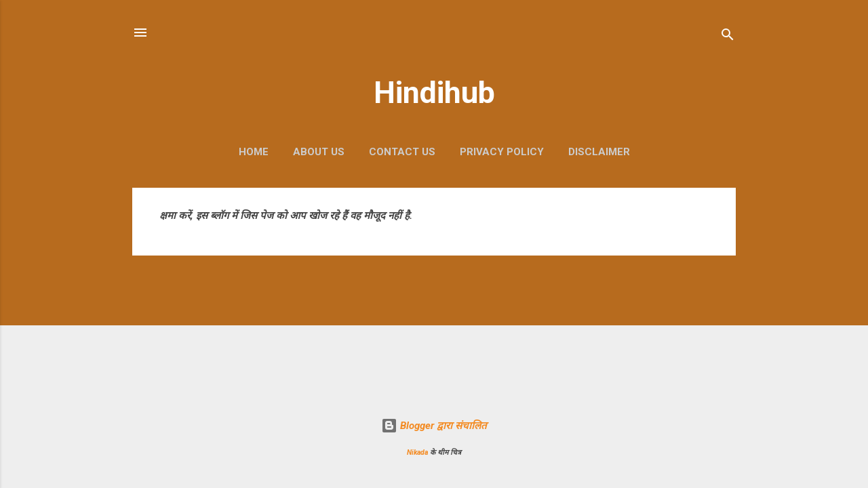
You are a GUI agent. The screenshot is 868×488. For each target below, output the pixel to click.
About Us (319, 152)
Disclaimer (599, 152)
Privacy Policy (502, 152)
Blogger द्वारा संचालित (434, 426)
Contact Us (402, 152)
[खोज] (728, 37)
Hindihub (434, 93)
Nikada (417, 452)
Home (254, 152)
